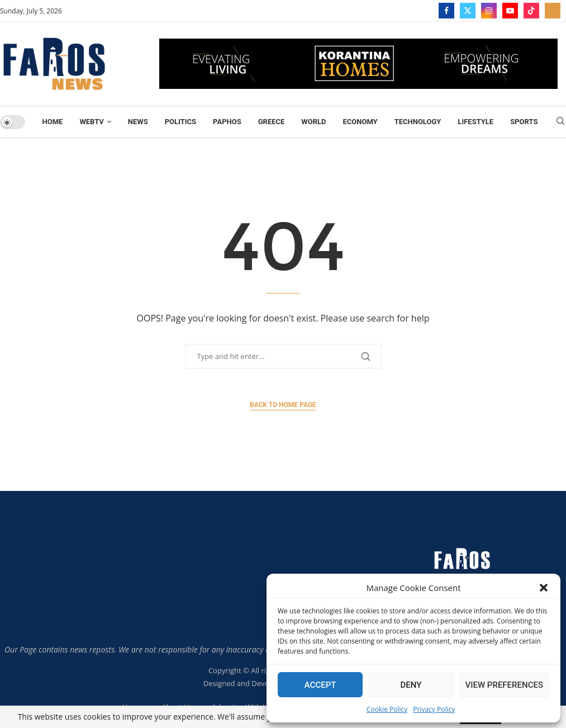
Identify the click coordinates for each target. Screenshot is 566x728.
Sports (524, 122)
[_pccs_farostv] (553, 11)
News (138, 122)
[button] (544, 588)
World (313, 122)
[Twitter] (468, 11)
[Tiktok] (531, 11)
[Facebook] (446, 11)
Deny (411, 685)
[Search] (560, 122)
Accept (320, 685)
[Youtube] (510, 11)
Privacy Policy (434, 709)
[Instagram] (489, 11)
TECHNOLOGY (418, 122)
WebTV (91, 122)
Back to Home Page (283, 405)
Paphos (227, 122)
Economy (360, 122)
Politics (180, 122)
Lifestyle (475, 122)
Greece (272, 122)
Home (53, 122)
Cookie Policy (387, 709)
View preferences (504, 685)
